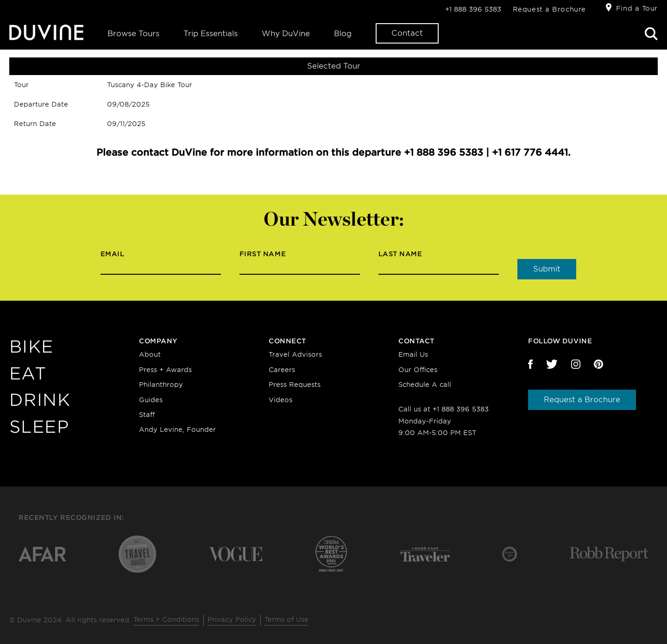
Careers (282, 370)
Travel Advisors (295, 354)
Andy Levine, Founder (177, 429)
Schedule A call (425, 385)
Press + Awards (165, 370)
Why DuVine (286, 34)
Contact (407, 33)
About (150, 354)
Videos (280, 400)
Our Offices (418, 370)
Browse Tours (133, 34)
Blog (343, 34)
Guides (151, 400)
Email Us (413, 354)
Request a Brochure (549, 9)
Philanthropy (161, 385)
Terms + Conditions (166, 619)
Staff (147, 415)
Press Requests (295, 385)
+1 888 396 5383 (473, 9)
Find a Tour (637, 8)
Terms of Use (286, 619)
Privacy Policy (232, 619)
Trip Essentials (211, 34)
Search (651, 34)
